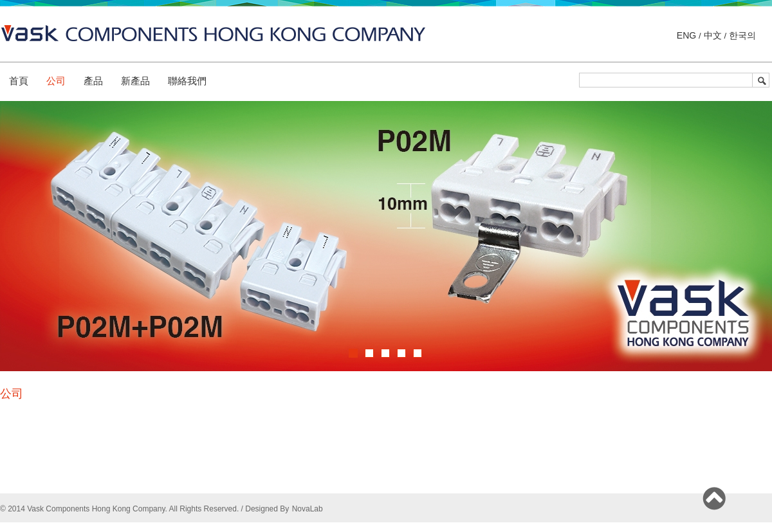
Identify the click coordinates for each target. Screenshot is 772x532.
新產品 (135, 81)
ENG (688, 35)
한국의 (741, 35)
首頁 (19, 81)
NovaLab (308, 509)
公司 (56, 81)
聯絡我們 (187, 81)
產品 (93, 81)
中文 (713, 35)
